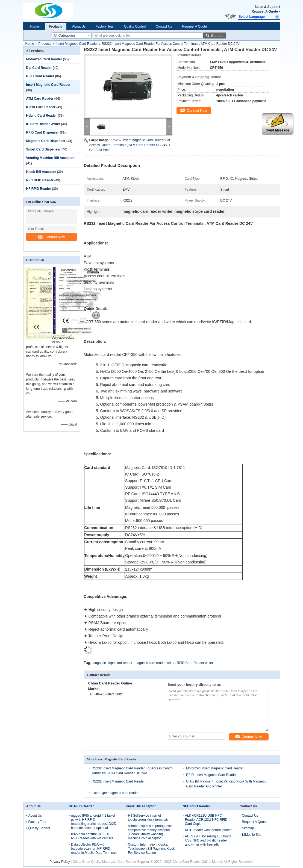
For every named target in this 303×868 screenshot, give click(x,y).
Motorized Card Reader (44, 59)
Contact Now (51, 237)
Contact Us (164, 26)
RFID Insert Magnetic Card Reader (211, 775)
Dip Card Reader (39, 68)
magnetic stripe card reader (112, 663)
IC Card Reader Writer (43, 124)
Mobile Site (251, 835)
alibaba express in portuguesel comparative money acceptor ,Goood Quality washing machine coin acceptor (150, 832)
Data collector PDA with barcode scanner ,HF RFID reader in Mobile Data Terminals (94, 849)
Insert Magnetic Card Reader (77, 44)
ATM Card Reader (40, 99)
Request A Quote (265, 11)
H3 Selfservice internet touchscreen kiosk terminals (148, 818)
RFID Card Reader (40, 76)
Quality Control (135, 26)
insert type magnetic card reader (115, 793)
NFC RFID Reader (40, 180)
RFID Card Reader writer (195, 663)
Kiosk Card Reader (41, 107)
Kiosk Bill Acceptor (41, 172)
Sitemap (248, 828)
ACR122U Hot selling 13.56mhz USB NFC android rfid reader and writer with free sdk (208, 840)
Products (56, 26)
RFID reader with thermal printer (208, 830)
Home (35, 26)
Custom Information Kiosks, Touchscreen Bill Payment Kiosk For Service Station (151, 849)
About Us (79, 26)
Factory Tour (105, 26)
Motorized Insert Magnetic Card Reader (215, 768)
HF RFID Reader (39, 189)
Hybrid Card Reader (42, 116)
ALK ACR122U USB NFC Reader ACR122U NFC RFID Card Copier (206, 820)
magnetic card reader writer (155, 663)
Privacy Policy (60, 862)
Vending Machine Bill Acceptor (50, 158)
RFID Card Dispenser (43, 132)
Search (217, 36)
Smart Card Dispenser (43, 149)
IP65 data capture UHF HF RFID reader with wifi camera (92, 836)
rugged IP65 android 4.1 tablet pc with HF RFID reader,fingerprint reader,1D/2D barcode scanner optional (94, 822)
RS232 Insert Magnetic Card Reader (118, 781)
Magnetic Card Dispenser (46, 141)
